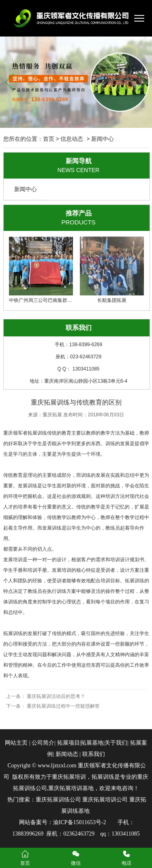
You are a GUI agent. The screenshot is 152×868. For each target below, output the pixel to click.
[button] (142, 82)
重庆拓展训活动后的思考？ (55, 696)
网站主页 (16, 743)
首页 (49, 139)
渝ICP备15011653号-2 (80, 822)
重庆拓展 (52, 415)
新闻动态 (67, 754)
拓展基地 (92, 743)
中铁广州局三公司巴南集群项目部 (45, 270)
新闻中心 (26, 189)
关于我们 (116, 743)
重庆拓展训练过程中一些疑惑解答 (63, 706)
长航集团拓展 (112, 270)
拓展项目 (69, 743)
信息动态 (72, 139)
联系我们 (93, 754)
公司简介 (43, 743)
